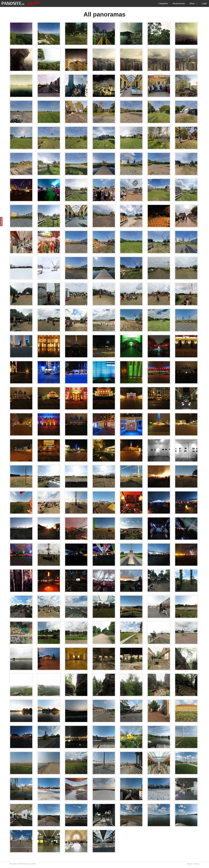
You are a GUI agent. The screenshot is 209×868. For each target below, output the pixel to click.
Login (204, 3)
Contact (197, 864)
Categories (163, 3)
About (192, 3)
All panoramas (179, 3)
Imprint (190, 864)
